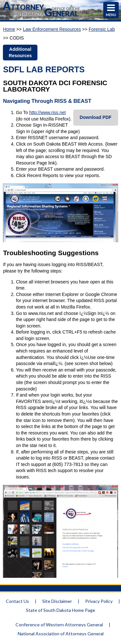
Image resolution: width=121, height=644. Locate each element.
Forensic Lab (102, 29)
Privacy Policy (99, 601)
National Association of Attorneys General (61, 634)
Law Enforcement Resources (52, 29)
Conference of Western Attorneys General (59, 625)
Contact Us (17, 601)
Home (9, 29)
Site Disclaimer (57, 601)
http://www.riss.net (47, 112)
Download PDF (96, 117)
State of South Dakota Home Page (60, 610)
